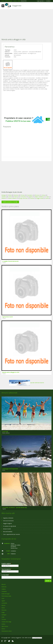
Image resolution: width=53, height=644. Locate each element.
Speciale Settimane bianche (27, 383)
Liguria (3, 601)
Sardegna (4, 615)
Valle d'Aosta (5, 626)
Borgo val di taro (23, 198)
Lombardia (4, 603)
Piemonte (4, 610)
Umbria (3, 624)
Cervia (10, 197)
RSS (13, 641)
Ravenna (16, 195)
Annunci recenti (7, 529)
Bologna (4, 195)
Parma (43, 195)
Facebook (2, 641)
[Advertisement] (26, 22)
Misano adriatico (12, 198)
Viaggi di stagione (7, 523)
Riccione (37, 195)
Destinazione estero (7, 631)
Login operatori (40, 1)
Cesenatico (30, 195)
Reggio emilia (40, 198)
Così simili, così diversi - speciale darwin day (15, 507)
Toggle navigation (3, 6)
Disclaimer (13, 547)
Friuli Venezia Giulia (6, 596)
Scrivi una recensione (8, 521)
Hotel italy (5, 432)
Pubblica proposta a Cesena (10, 202)
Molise (3, 608)
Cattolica (4, 197)
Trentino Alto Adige (6, 622)
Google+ (5, 641)
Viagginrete (17, 6)
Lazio (3, 598)
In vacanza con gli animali (9, 526)
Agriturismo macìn (8, 317)
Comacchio (23, 197)
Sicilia (3, 617)
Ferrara (23, 195)
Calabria (4, 589)
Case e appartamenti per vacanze (11, 534)
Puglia (3, 612)
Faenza (16, 197)
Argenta (30, 197)
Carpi (47, 197)
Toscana (4, 619)
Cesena (47, 198)
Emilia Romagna (6, 594)
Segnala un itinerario (8, 518)
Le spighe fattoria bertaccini (10, 261)
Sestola (32, 198)
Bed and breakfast (8, 532)
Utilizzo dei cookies (16, 545)
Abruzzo (4, 584)
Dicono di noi (14, 548)
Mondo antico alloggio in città (11, 372)
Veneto (3, 629)
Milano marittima (39, 197)
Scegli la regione (7, 563)
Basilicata (4, 587)
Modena (4, 198)
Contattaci (48, 1)
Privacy (13, 543)
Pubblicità (13, 554)
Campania (4, 591)
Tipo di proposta (7, 569)
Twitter (9, 641)
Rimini (10, 195)
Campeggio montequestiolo (10, 469)
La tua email (5, 575)
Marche (3, 605)
